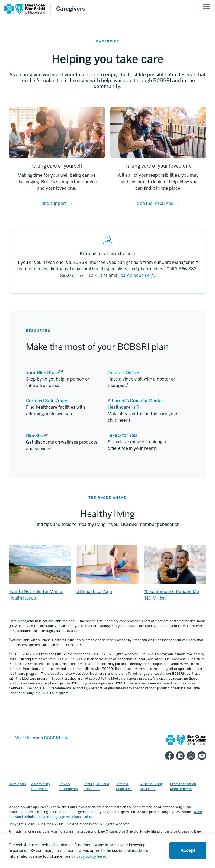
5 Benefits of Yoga (94, 592)
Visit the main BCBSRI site (42, 738)
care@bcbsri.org (137, 275)
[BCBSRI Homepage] (25, 12)
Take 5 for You (122, 435)
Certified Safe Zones (47, 401)
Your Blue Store (42, 373)
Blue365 (35, 436)
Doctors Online (123, 373)
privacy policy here (88, 856)
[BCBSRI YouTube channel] (201, 756)
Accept (188, 851)
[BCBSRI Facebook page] (168, 756)
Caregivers (71, 9)
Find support (53, 203)
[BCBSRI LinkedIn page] (179, 756)
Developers (17, 784)
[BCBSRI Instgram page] (190, 756)
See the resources (155, 203)
